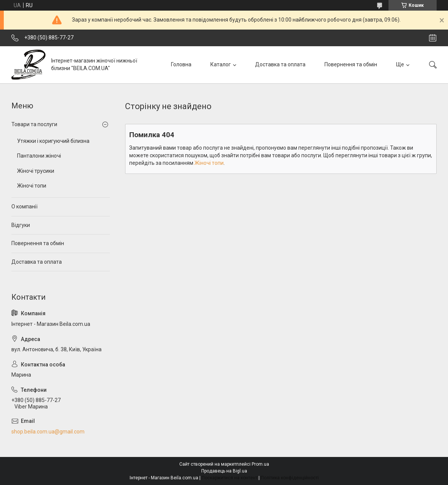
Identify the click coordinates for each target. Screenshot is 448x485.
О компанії (24, 207)
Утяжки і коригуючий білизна (53, 141)
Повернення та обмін (351, 64)
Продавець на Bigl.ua (224, 471)
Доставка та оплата (280, 64)
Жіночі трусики (36, 171)
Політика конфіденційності (290, 478)
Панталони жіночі (39, 156)
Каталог (221, 64)
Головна (181, 64)
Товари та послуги (34, 124)
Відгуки (21, 225)
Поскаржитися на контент (229, 478)
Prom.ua (260, 464)
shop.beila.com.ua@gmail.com (48, 432)
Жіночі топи (209, 163)
